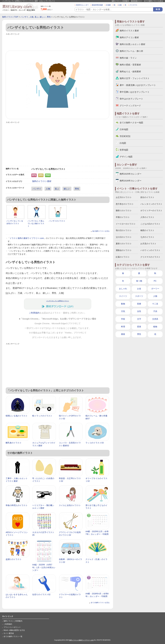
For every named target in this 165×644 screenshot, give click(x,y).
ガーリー (155, 289)
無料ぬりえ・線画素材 (130, 71)
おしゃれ (123, 289)
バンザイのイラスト (57, 221)
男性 (49, 17)
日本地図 (124, 129)
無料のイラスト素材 (42, 181)
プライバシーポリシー (12, 627)
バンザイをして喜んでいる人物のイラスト (36, 223)
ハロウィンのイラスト (150, 250)
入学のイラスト (147, 217)
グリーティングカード (130, 106)
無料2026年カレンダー (131, 181)
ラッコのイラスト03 (95, 443)
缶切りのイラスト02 (41, 594)
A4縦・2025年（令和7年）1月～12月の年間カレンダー (44, 567)
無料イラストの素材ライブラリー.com (81, 640)
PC (155, 281)
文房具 (155, 319)
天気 (123, 311)
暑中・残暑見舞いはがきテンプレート (138, 85)
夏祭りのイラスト (124, 244)
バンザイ (24, 17)
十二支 (155, 304)
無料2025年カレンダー (131, 174)
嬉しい (43, 17)
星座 (139, 327)
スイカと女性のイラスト (70, 505)
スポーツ (139, 296)
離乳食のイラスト (14, 443)
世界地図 (124, 150)
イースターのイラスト (126, 224)
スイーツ (123, 296)
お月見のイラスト (148, 244)
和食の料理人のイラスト (17, 505)
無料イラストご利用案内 (120, 1)
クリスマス (133, 5)
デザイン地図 (126, 157)
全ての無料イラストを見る (153, 1)
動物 (123, 304)
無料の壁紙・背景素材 (130, 65)
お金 (139, 289)
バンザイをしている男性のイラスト (58, 301)
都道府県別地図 (97, 5)
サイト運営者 (9, 633)
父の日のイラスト (124, 237)
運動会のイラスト (124, 250)
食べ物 (139, 281)
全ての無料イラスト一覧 (13, 636)
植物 (155, 327)
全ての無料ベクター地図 (131, 123)
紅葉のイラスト (123, 257)
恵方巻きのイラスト (125, 204)
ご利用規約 (34, 313)
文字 (139, 319)
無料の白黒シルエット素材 (132, 44)
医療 (139, 304)
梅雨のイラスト (147, 230)
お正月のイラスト (124, 197)
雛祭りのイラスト (124, 211)
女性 (139, 311)
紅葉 (120, 5)
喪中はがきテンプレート (131, 99)
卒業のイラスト (123, 217)
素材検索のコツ (136, 1)
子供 (155, 311)
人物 (31, 17)
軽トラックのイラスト (42, 416)
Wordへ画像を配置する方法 (14, 630)
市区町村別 (125, 136)
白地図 (108, 5)
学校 (123, 319)
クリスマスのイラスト (150, 257)
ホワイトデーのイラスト (151, 211)
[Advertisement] (58, 42)
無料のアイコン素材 (129, 37)
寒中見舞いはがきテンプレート (135, 92)
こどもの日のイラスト (150, 224)
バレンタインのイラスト (151, 204)
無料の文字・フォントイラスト (135, 78)
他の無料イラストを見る (101, 231)
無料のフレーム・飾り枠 (131, 51)
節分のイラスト (147, 197)
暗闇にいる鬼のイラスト (17, 416)
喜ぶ (37, 17)
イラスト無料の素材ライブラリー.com (27, 238)
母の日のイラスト (124, 230)
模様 (123, 334)
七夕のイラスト (147, 237)
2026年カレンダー (82, 5)
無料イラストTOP (10, 17)
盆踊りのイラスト (14, 559)
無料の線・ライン (128, 58)
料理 (123, 327)
